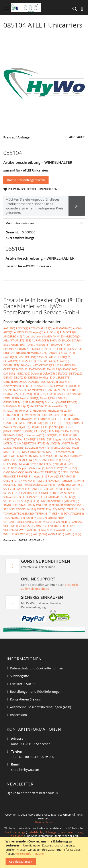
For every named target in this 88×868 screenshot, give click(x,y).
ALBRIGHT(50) (23, 332)
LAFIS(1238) (45, 439)
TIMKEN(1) (56, 513)
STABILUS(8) (27, 505)
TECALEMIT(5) (25, 513)
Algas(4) (38, 332)
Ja (76, 206)
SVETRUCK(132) (47, 509)
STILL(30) (9, 509)
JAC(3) (25, 427)
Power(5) (54, 476)
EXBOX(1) (74, 386)
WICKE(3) (26, 534)
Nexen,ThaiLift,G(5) (42, 464)
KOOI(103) (52, 435)
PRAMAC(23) (68, 476)
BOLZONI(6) (43, 349)
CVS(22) (23, 369)
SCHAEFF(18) (71, 489)
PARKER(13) (53, 472)
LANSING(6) (72, 439)
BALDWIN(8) (11, 345)
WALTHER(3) (11, 534)
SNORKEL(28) (60, 501)
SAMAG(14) (23, 489)
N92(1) (57, 460)
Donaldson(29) (13, 382)
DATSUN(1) (10, 373)
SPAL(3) (74, 501)
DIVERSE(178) (62, 377)
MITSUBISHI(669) (71, 456)
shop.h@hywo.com (25, 770)
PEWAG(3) (10, 476)
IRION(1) (66, 423)
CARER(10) (10, 357)
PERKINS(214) (70, 472)
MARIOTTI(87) (12, 452)
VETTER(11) (11, 526)
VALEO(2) (49, 522)
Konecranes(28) (34, 435)
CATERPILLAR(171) (59, 357)
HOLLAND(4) (57, 415)
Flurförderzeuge (15, 832)
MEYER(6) (26, 456)
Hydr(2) (75, 419)
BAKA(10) (55, 340)
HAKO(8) (9, 406)
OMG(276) (22, 472)
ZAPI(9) (69, 534)
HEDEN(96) (40, 410)
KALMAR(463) (56, 431)
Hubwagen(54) (28, 419)
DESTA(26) (75, 373)
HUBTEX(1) (10, 419)
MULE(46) (28, 460)
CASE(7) (42, 357)
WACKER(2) (48, 530)
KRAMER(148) (68, 435)
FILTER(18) (39, 394)
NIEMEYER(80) (64, 464)
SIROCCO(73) (12, 501)
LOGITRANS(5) (70, 443)
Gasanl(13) (47, 398)
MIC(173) (39, 456)
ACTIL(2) (34, 328)
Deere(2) (36, 373)
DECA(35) (24, 373)
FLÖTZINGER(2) (72, 394)
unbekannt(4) (56, 518)
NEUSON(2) (11, 464)
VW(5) (22, 530)
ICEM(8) (39, 423)
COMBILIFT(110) (14, 365)
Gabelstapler (35, 832)
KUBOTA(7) (10, 439)
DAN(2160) (70, 369)
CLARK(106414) (46, 361)
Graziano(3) (52, 402)
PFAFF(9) (23, 476)
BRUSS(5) (9, 353)
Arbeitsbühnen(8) (34, 336)
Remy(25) (67, 481)
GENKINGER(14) (14, 402)
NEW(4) (24, 464)
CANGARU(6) (50, 353)
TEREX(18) (42, 513)
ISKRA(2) (77, 423)
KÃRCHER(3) (27, 439)
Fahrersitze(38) (36, 390)
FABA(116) (10, 390)
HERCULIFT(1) (12, 415)
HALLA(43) (22, 406)
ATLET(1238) (23, 340)
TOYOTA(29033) (74, 513)
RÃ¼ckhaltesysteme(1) (40, 485)
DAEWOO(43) (38, 369)
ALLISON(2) (51, 332)
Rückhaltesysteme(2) (69, 485)
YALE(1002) (40, 534)
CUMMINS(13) (66, 365)
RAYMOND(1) (26, 481)
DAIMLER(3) (55, 369)
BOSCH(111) (60, 349)
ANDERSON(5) (13, 336)
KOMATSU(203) (13, 435)
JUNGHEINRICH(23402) (18, 431)
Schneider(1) (67, 493)
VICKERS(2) (26, 526)
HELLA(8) (66, 410)
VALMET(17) (63, 522)
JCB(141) (35, 427)
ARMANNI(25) (55, 336)
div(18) (48, 377)
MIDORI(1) (53, 456)
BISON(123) (11, 349)
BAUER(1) (44, 345)
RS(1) (21, 485)
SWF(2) (62, 509)
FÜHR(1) (34, 398)
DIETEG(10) (35, 377)
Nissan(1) (39, 468)
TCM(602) (10, 513)
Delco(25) (49, 373)
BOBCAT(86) (27, 349)
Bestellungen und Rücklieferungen (36, 691)
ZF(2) (78, 534)
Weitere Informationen (30, 854)
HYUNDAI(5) (25, 423)
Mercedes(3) (66, 452)
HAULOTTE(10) (13, 410)
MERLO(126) (11, 456)
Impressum (18, 715)
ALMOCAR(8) (68, 332)
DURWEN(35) (49, 382)
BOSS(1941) (76, 349)
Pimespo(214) (38, 476)
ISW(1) (8, 427)
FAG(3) (22, 390)
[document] (45, 852)
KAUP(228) (72, 431)
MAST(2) (52, 452)
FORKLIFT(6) (11, 398)
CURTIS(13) (11, 369)
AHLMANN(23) (63, 328)
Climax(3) (63, 361)
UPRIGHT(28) (34, 522)
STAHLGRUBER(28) (48, 505)
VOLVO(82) (52, 526)
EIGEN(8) (64, 382)
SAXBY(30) (55, 489)
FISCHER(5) (54, 394)
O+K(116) (71, 468)
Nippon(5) (26, 468)
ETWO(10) (61, 386)
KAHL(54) (40, 431)
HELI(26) (53, 410)
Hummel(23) (46, 419)
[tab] (44, 223)
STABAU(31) (11, 505)
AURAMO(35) (40, 340)
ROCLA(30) (10, 485)
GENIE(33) (61, 398)
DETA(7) (8, 377)
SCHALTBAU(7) (27, 493)
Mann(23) (73, 448)
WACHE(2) (33, 530)
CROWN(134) (48, 365)
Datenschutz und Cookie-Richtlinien (37, 668)
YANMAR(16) (56, 534)
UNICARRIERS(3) (14, 522)
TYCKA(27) (40, 518)
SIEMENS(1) (69, 497)
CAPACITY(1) (67, 353)
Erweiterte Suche (23, 684)
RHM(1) (79, 481)
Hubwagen (51, 832)
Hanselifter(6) (58, 406)
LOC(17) (55, 443)
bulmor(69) (34, 353)
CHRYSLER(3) (27, 361)
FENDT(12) (72, 390)
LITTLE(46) (42, 443)
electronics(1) (12, 386)
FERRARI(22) (11, 394)
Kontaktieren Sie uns (25, 699)
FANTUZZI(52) (56, 390)
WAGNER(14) (64, 530)
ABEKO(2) (22, 328)
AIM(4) (77, 328)
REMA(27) (54, 481)
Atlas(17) (9, 340)
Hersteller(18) (31, 415)
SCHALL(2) (10, 493)
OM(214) (9, 472)
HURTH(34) (63, 419)
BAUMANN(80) (61, 345)
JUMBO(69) (66, 427)
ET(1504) (48, 386)
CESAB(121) (11, 361)
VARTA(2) (78, 522)
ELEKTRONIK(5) (32, 386)
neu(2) (66, 460)
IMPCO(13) (52, 423)
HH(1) (44, 415)
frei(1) (24, 398)
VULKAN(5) (11, 530)
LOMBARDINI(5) (14, 448)
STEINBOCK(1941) (72, 505)
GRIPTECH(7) (69, 402)
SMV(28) (45, 501)
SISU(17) (26, 501)
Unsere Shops (44, 822)
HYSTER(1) (10, 423)
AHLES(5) (46, 328)
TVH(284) (27, 518)
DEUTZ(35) (21, 377)
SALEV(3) (9, 489)
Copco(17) (32, 365)
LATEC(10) (10, 443)
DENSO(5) (62, 373)
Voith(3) (39, 526)
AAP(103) (9, 328)
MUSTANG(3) (43, 460)
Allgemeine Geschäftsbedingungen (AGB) (40, 707)
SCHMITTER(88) (48, 493)
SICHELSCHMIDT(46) (47, 497)
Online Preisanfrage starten (26, 180)
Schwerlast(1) (12, 497)
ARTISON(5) (73, 336)
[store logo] (26, 8)
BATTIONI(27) (29, 345)
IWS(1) (17, 427)
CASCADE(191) (27, 357)
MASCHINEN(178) (34, 452)
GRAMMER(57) (34, 402)
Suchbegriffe (20, 676)
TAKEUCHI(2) (75, 509)
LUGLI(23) (31, 448)
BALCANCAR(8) (72, 340)
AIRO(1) (8, 332)
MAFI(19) (44, 448)
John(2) (54, 427)
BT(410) (21, 353)
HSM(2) (71, 415)
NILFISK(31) (11, 468)
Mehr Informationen (20, 223)
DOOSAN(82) (32, 382)
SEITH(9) (27, 497)
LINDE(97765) (26, 443)
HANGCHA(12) (39, 406)
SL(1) (36, 501)
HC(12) (28, 410)
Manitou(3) (58, 448)
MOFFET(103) (12, 460)
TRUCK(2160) (12, 518)
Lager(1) (58, 439)
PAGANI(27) (37, 472)
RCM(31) (41, 481)
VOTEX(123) (67, 526)
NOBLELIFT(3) (55, 468)
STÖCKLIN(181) (26, 509)
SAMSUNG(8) (39, 489)
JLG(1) (45, 427)
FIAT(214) (26, 394)
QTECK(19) (10, 481)
